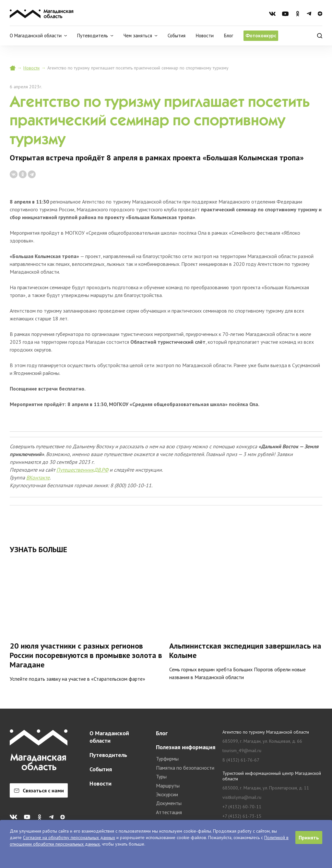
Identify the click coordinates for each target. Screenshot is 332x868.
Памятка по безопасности (185, 768)
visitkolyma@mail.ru (242, 797)
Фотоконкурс (261, 36)
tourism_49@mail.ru (242, 751)
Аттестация (169, 812)
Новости (205, 36)
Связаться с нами (39, 790)
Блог (229, 36)
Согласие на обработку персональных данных (69, 837)
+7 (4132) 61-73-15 (242, 816)
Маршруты (168, 786)
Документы (169, 803)
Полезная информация (186, 747)
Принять (309, 837)
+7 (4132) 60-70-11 (242, 807)
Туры (161, 776)
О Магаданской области (109, 737)
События (177, 36)
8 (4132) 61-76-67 (241, 760)
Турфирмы (167, 759)
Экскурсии (167, 794)
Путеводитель (108, 755)
